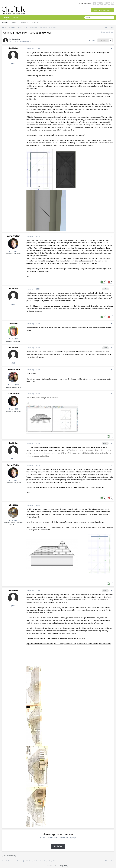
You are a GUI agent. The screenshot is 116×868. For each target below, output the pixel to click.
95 (16, 520)
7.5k (11, 520)
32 (16, 339)
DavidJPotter (13, 236)
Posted (33, 48)
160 (17, 385)
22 (13, 64)
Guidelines (24, 23)
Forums (5, 23)
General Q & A (25, 42)
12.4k (11, 385)
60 (16, 251)
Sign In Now (58, 846)
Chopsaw (13, 505)
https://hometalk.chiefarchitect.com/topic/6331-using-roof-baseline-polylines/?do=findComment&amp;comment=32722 (69, 644)
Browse (7, 18)
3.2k (11, 251)
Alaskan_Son (13, 369)
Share (92, 40)
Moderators (36, 23)
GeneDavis (13, 323)
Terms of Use (51, 866)
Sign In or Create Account (103, 10)
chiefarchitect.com (85, 3)
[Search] (97, 18)
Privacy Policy (63, 866)
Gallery (14, 23)
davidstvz (16, 39)
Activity (16, 17)
